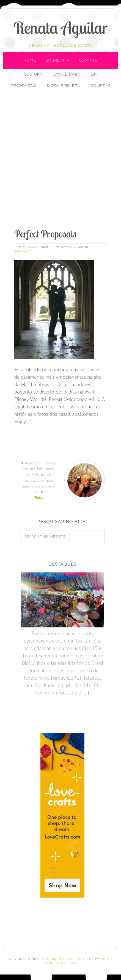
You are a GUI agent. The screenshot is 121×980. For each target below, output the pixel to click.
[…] (85, 693)
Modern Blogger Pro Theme (68, 959)
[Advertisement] (61, 159)
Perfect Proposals (45, 234)
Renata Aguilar (61, 28)
